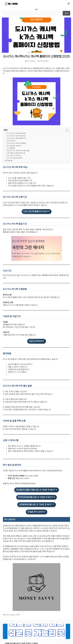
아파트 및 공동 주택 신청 (17, 153)
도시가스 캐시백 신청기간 (18, 136)
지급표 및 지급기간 (15, 146)
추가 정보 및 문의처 (16, 158)
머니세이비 (44, 61)
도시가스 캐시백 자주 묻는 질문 (19, 151)
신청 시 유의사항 (15, 156)
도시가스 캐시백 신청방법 (18, 143)
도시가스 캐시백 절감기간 (18, 138)
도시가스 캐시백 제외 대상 (17, 133)
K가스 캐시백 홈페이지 (30, 186)
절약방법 (12, 148)
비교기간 (12, 141)
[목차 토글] (66, 131)
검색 (36, 10)
